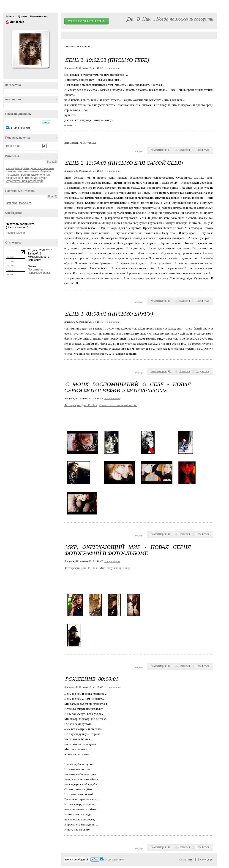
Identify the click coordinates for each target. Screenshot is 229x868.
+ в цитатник (112, 68)
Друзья (22, 16)
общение (45, 171)
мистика (23, 171)
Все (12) (52, 162)
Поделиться (202, 150)
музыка (34, 171)
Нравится (184, 150)
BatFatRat (12, 203)
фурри (43, 178)
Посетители (35, 270)
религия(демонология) (35, 175)
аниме (10, 168)
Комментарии (39, 16)
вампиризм (22, 168)
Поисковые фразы (39, 273)
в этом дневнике (19, 128)
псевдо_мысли (15, 233)
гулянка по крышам (42, 168)
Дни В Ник (8, 22)
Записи (10, 16)
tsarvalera (25, 203)
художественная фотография (25, 181)
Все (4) (53, 196)
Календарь (206, 859)
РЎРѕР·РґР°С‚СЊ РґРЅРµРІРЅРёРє (86, 21)
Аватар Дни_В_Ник (30, 49)
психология (13, 175)
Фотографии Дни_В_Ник (81, 405)
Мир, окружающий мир (115, 568)
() (170, 150)
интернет (12, 171)
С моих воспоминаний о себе (118, 405)
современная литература (22, 178)
